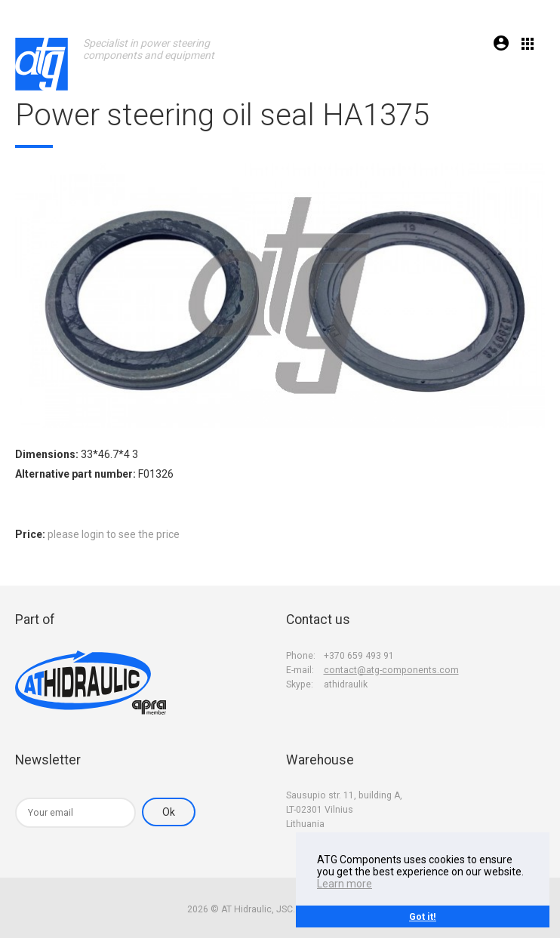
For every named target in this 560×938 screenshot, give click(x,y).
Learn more (345, 884)
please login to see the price (114, 534)
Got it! (423, 916)
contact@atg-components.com (391, 670)
